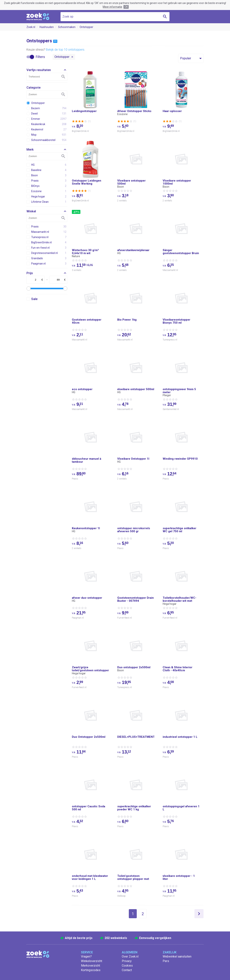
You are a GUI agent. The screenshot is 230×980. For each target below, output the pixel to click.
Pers (166, 961)
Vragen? (86, 956)
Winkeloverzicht (92, 961)
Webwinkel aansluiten (177, 956)
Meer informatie (112, 7)
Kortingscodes (91, 970)
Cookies (127, 966)
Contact (127, 970)
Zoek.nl (31, 27)
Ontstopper (86, 27)
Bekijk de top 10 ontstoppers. (66, 50)
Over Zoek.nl (130, 956)
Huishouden (47, 27)
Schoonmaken (67, 27)
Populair (186, 58)
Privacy (127, 961)
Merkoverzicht (91, 966)
